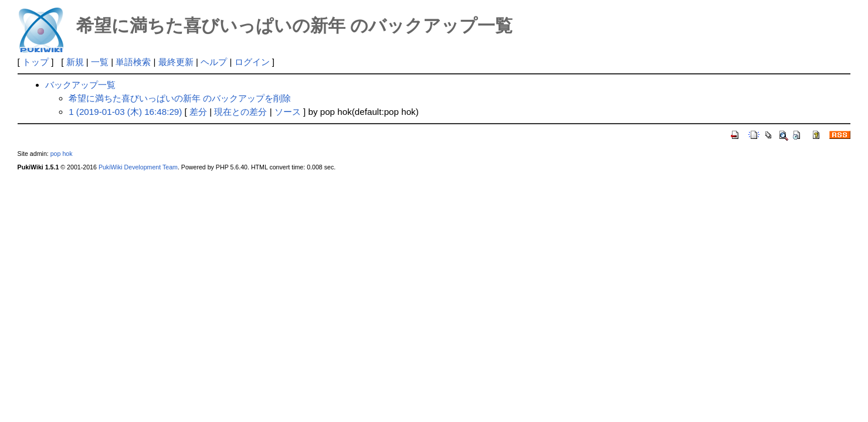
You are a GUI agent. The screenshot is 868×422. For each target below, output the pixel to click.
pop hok (62, 154)
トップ (35, 62)
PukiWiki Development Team (138, 167)
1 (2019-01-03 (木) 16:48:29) (125, 112)
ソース (288, 112)
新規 (75, 62)
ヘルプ (214, 62)
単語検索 (133, 62)
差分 (198, 112)
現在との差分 (240, 112)
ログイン (252, 62)
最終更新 (176, 62)
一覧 (100, 62)
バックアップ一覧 (80, 85)
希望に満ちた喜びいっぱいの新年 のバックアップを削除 (180, 98)
